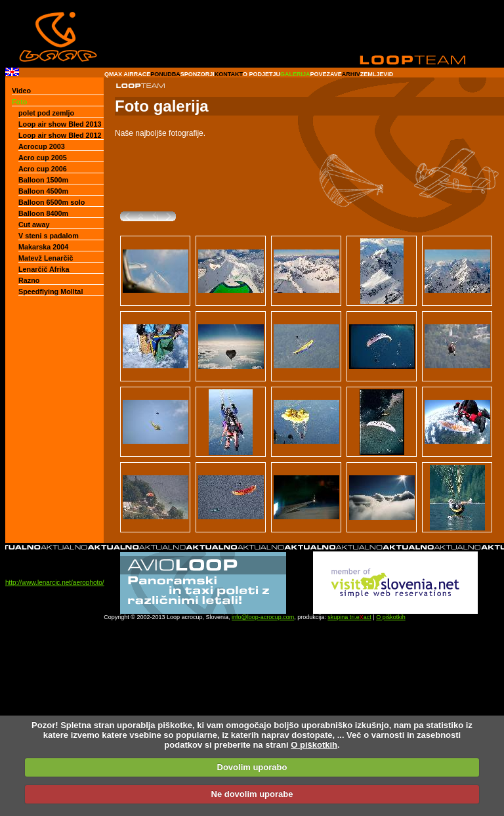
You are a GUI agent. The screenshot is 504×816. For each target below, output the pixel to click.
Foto (19, 102)
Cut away (34, 225)
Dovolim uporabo (252, 767)
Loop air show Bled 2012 (60, 135)
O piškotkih (391, 617)
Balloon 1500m (43, 180)
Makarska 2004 (43, 247)
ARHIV (351, 74)
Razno (29, 280)
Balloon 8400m (43, 213)
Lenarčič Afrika (44, 269)
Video (21, 91)
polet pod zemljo (46, 113)
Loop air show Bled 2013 (60, 124)
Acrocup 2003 (42, 146)
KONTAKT (229, 74)
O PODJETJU (262, 74)
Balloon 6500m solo (52, 202)
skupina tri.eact (349, 617)
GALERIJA (295, 74)
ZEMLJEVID (377, 74)
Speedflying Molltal (51, 291)
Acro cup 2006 (43, 169)
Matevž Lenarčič (46, 258)
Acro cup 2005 (43, 158)
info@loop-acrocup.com (263, 617)
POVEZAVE (325, 74)
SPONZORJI (198, 74)
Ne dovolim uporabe (252, 794)
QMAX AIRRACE (127, 74)
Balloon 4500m (43, 191)
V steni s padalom (49, 236)
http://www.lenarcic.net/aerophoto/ (55, 583)
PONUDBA (165, 74)
